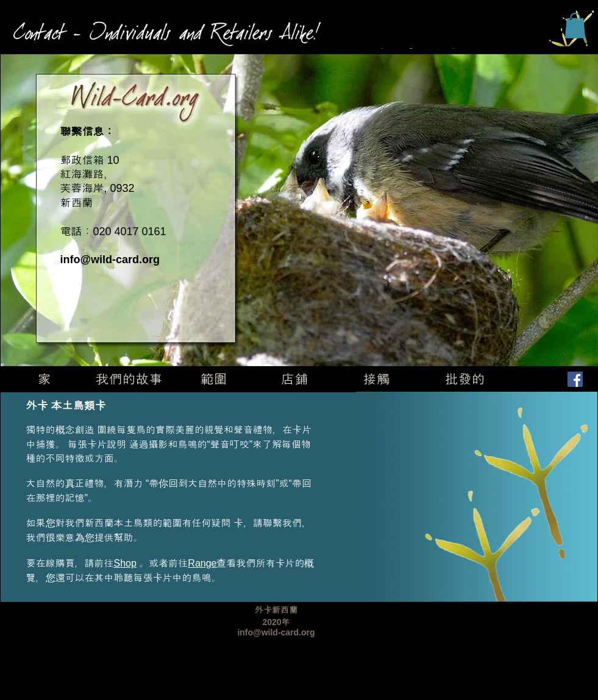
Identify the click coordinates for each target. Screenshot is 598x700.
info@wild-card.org (110, 260)
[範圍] (214, 380)
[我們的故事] (129, 380)
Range (202, 563)
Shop (125, 563)
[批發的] (465, 380)
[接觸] (377, 380)
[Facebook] (575, 379)
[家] (44, 380)
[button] (575, 26)
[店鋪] (295, 380)
